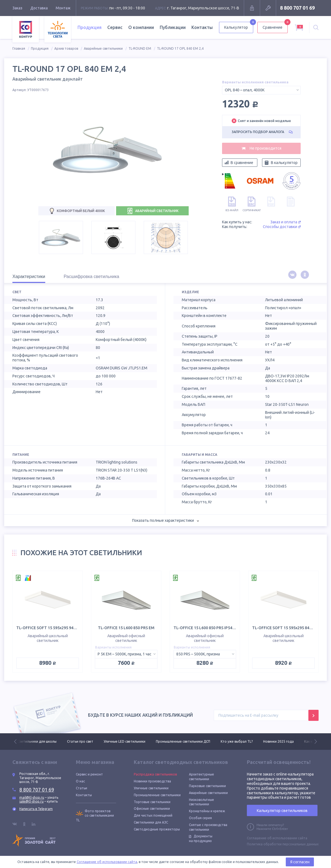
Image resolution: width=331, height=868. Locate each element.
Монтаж (63, 8)
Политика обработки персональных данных (283, 844)
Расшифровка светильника (92, 276)
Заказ (17, 8)
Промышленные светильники (157, 795)
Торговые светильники (152, 802)
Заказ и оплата (285, 222)
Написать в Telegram (36, 809)
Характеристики (29, 276)
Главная (19, 48)
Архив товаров (66, 48)
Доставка (39, 8)
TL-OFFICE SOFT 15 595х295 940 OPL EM (54, 628)
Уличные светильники (151, 788)
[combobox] (261, 90)
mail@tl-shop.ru (32, 797)
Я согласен (300, 862)
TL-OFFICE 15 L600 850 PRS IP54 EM (206, 628)
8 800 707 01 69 (297, 8)
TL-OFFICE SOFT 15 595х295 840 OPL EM (289, 628)
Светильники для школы (37, 741)
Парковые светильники (207, 786)
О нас (80, 781)
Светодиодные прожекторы (157, 829)
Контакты (202, 27)
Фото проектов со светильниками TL (95, 816)
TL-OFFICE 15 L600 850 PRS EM (126, 628)
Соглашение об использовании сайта (277, 838)
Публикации (173, 27)
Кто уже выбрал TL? (237, 741)
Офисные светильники (152, 809)
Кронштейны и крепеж (207, 811)
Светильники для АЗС (151, 822)
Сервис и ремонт (89, 774)
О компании (141, 27)
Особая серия (200, 818)
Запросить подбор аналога (262, 132)
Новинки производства (152, 781)
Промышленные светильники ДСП (183, 741)
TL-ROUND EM (140, 48)
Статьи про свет (80, 741)
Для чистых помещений (153, 815)
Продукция (90, 27)
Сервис (115, 27)
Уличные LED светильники (125, 741)
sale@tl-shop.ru (31, 801)
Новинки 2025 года (278, 741)
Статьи (82, 788)
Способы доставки (282, 227)
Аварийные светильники (103, 48)
